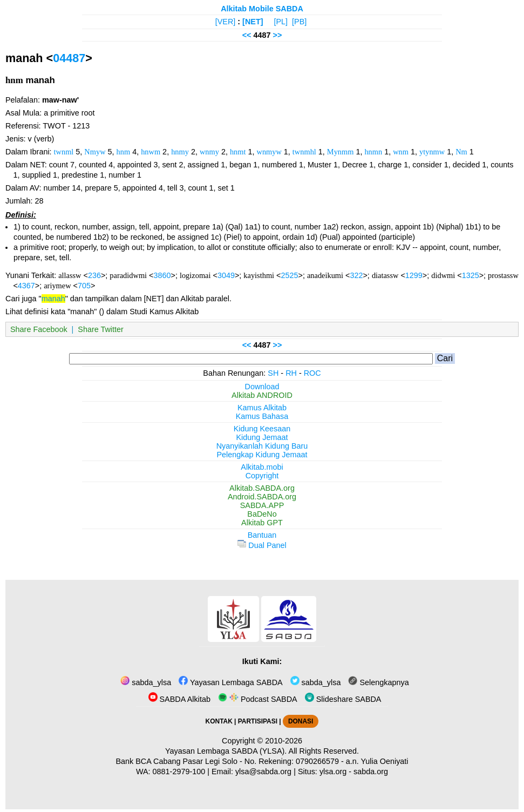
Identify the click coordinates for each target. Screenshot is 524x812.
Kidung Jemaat (262, 437)
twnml (64, 152)
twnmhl (304, 152)
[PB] (299, 22)
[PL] (281, 22)
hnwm (151, 152)
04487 (69, 58)
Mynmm (341, 152)
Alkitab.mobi (262, 467)
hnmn (373, 152)
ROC (312, 373)
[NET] (253, 22)
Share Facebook (39, 329)
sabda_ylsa (146, 682)
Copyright (262, 476)
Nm (461, 152)
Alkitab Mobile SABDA (262, 9)
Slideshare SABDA (343, 699)
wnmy (209, 152)
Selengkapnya (378, 682)
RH (291, 373)
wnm (401, 152)
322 (356, 275)
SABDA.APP (262, 505)
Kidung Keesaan (262, 429)
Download (262, 387)
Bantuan (262, 535)
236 (94, 275)
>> (278, 35)
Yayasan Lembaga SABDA (230, 682)
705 (84, 286)
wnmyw (269, 152)
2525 (289, 275)
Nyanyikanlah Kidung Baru (262, 446)
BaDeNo (262, 514)
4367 (26, 286)
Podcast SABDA (258, 699)
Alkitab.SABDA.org (262, 488)
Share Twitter (101, 329)
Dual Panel (262, 545)
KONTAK (219, 721)
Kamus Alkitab (262, 408)
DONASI (301, 721)
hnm (124, 152)
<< (247, 35)
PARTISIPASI (258, 721)
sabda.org (371, 772)
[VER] (226, 22)
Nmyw (95, 152)
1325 (471, 275)
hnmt (238, 152)
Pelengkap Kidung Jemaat (262, 455)
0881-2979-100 (179, 772)
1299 (414, 275)
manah (53, 299)
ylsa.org (333, 772)
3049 (226, 275)
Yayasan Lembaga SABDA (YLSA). (226, 751)
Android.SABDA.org (262, 497)
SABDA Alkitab (179, 699)
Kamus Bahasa (262, 416)
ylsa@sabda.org (263, 772)
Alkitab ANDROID (262, 395)
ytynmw (432, 152)
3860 (162, 275)
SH (273, 373)
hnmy (180, 152)
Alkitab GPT (262, 523)
